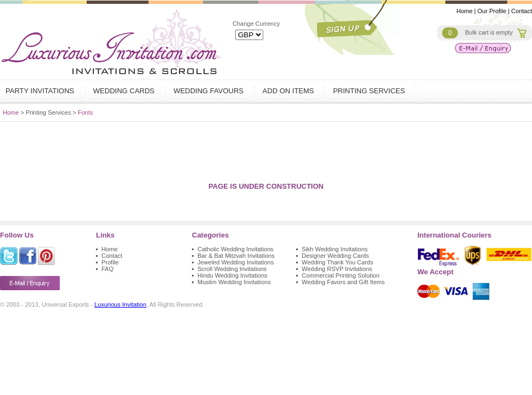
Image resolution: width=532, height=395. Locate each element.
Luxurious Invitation (120, 304)
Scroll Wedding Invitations (232, 269)
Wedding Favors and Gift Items (343, 282)
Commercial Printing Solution (341, 275)
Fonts (86, 112)
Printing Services (370, 91)
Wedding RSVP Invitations (337, 269)
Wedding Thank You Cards (337, 262)
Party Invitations (41, 91)
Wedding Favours (210, 91)
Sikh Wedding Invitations (335, 249)
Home (464, 11)
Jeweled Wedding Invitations (236, 262)
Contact (522, 11)
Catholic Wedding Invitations (236, 249)
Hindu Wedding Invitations (233, 275)
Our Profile (492, 11)
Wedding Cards (125, 91)
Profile (110, 262)
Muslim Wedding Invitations (234, 282)
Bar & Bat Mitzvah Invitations (236, 256)
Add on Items (290, 91)
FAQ (107, 269)
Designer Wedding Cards (335, 256)
